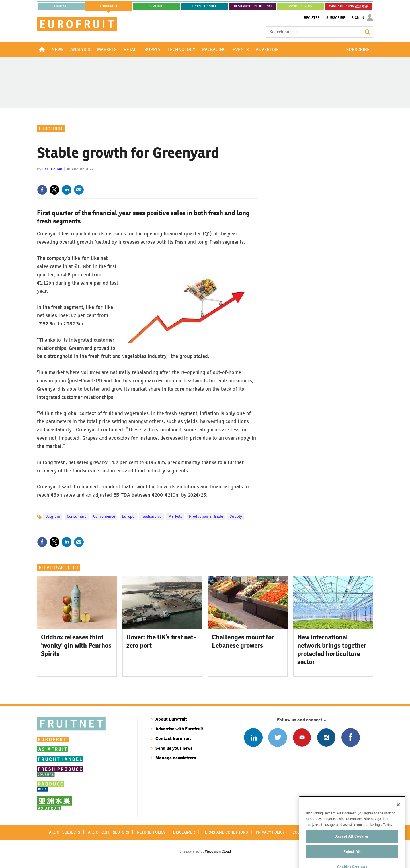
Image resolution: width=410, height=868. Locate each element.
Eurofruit (51, 129)
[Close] (398, 822)
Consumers (77, 516)
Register (312, 18)
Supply (236, 516)
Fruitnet (62, 6)
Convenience (104, 516)
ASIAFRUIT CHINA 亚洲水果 (348, 6)
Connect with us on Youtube (302, 737)
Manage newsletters (176, 758)
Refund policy (151, 832)
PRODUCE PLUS (300, 6)
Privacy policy (270, 832)
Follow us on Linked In (253, 737)
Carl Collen (52, 169)
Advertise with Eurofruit (179, 729)
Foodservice (151, 516)
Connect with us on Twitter (277, 737)
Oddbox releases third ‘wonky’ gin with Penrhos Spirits (76, 645)
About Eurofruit (171, 719)
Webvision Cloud (218, 851)
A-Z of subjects (65, 832)
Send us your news (174, 748)
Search (367, 32)
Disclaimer (184, 832)
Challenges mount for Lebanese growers (243, 641)
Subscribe (336, 18)
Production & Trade (206, 516)
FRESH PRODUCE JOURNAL (252, 6)
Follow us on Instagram (326, 737)
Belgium (53, 516)
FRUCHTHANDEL (204, 6)
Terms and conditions (225, 832)
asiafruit (156, 6)
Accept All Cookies (352, 854)
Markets (175, 516)
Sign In (358, 18)
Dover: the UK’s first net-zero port (161, 641)
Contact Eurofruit (173, 738)
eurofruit (109, 6)
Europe (128, 516)
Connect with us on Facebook (351, 737)
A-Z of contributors (109, 832)
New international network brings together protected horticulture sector (332, 649)
